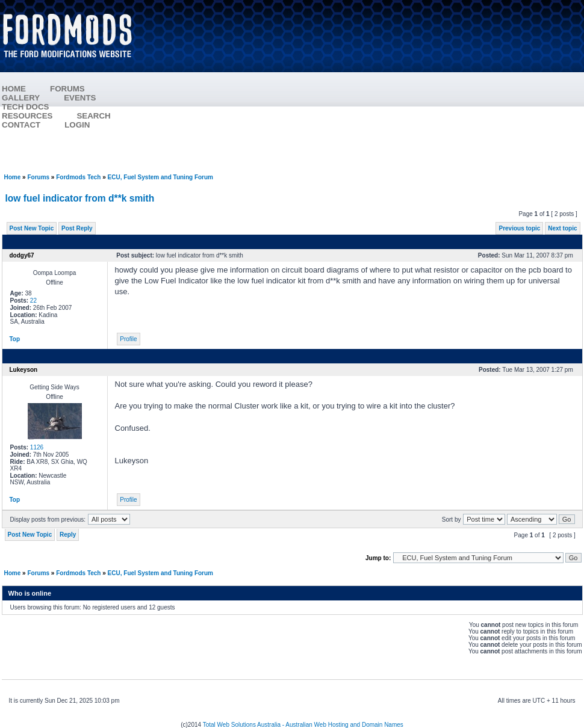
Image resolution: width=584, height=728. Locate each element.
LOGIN (77, 125)
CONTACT (21, 125)
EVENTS (80, 98)
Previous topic (519, 228)
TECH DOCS (26, 107)
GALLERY (21, 98)
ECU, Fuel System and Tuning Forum (160, 177)
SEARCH (93, 116)
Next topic (562, 228)
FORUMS (67, 89)
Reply (68, 535)
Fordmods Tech (78, 177)
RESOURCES (27, 116)
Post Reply (77, 228)
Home (13, 177)
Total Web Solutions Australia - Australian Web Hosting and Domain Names (303, 725)
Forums (38, 177)
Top (15, 339)
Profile (128, 339)
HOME (14, 89)
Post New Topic (32, 228)
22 (33, 301)
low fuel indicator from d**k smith (80, 198)
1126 (37, 447)
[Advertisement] (365, 87)
